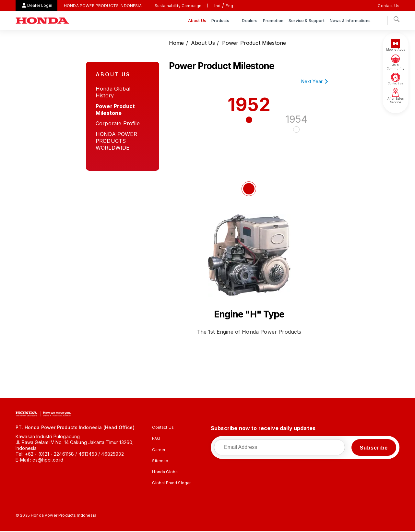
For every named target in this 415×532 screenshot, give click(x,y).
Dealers (250, 21)
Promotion (273, 21)
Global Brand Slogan (172, 483)
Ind (217, 6)
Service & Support (307, 21)
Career (159, 450)
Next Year (312, 81)
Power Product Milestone (254, 43)
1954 (296, 146)
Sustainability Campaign (178, 6)
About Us (197, 21)
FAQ (156, 438)
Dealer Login (40, 5)
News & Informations (351, 21)
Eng (229, 6)
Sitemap (160, 461)
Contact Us (389, 6)
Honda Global (165, 472)
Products (221, 21)
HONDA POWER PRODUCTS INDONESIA (103, 6)
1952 (249, 148)
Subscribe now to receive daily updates (263, 428)
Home (177, 43)
